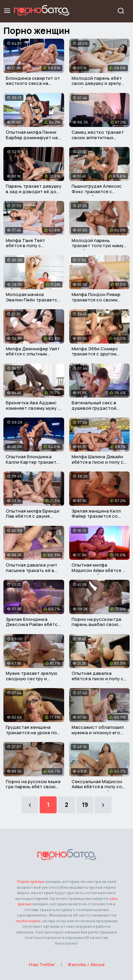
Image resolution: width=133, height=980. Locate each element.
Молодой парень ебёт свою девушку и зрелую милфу (98, 83)
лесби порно (28, 921)
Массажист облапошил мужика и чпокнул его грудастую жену (98, 732)
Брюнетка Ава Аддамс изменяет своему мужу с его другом (33, 408)
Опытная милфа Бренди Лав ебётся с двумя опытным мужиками (33, 516)
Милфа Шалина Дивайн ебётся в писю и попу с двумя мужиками (98, 462)
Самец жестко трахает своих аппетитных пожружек (98, 137)
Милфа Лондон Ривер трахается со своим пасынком (96, 300)
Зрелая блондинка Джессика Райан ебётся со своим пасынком (33, 624)
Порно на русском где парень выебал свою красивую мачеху (97, 624)
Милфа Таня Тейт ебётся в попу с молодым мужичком (28, 246)
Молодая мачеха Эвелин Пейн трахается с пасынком (33, 300)
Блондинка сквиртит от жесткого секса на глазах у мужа (33, 83)
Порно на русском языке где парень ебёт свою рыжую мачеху (33, 787)
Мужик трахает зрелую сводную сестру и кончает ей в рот (32, 678)
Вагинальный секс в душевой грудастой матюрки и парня (94, 408)
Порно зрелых (31, 881)
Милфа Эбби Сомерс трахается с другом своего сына (95, 354)
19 (85, 805)
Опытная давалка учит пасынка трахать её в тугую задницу (32, 570)
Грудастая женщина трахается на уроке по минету (31, 732)
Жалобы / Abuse (86, 964)
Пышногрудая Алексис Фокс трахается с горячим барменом (97, 191)
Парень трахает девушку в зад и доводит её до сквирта (34, 191)
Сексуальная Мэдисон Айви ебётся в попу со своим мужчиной (97, 787)
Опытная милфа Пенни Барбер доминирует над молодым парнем (33, 137)
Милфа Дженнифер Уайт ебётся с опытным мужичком (33, 354)
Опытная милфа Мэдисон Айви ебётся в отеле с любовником (98, 570)
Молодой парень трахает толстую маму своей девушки (98, 246)
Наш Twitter (42, 964)
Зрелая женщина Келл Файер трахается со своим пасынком (96, 516)
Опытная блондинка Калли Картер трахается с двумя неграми (34, 462)
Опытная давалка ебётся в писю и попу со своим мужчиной (99, 678)
